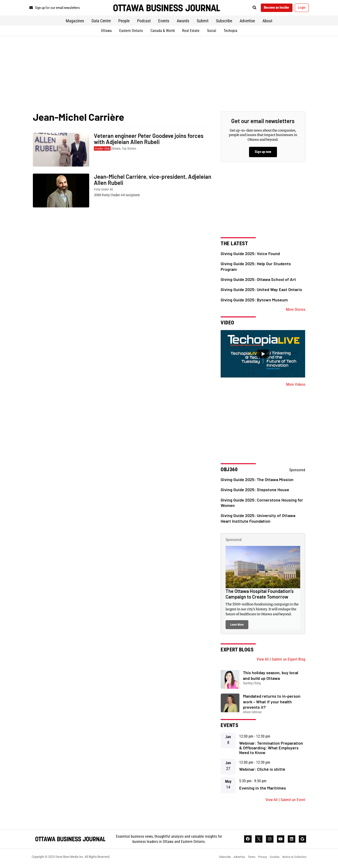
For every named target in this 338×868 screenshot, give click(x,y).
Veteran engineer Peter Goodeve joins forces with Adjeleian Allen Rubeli (149, 140)
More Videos (296, 386)
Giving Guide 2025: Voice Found (250, 255)
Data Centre (101, 22)
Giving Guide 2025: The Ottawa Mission (257, 481)
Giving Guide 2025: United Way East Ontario (261, 291)
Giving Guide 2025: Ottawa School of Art (258, 281)
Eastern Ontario (131, 32)
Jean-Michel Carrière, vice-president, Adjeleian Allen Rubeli (153, 181)
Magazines (75, 22)
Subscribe (224, 22)
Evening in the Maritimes (263, 790)
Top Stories (129, 150)
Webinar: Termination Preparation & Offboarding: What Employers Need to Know (271, 750)
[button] (248, 9)
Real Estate (191, 32)
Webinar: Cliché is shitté (262, 771)
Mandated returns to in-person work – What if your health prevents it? (272, 703)
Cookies (272, 860)
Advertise (247, 22)
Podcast (144, 22)
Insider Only (102, 150)
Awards (183, 22)
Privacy (259, 860)
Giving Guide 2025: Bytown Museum (254, 301)
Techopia (230, 32)
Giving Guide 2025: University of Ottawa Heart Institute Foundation (258, 520)
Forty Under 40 (103, 191)
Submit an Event (293, 801)
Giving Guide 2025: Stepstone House (255, 491)
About (267, 22)
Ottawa (106, 32)
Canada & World (163, 32)
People (124, 22)
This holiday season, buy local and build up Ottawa (271, 677)
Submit (203, 22)
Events (164, 22)
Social (212, 32)
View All (263, 661)
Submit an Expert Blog (288, 661)
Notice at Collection (294, 860)
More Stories (296, 311)
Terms (247, 860)
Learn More (237, 626)
